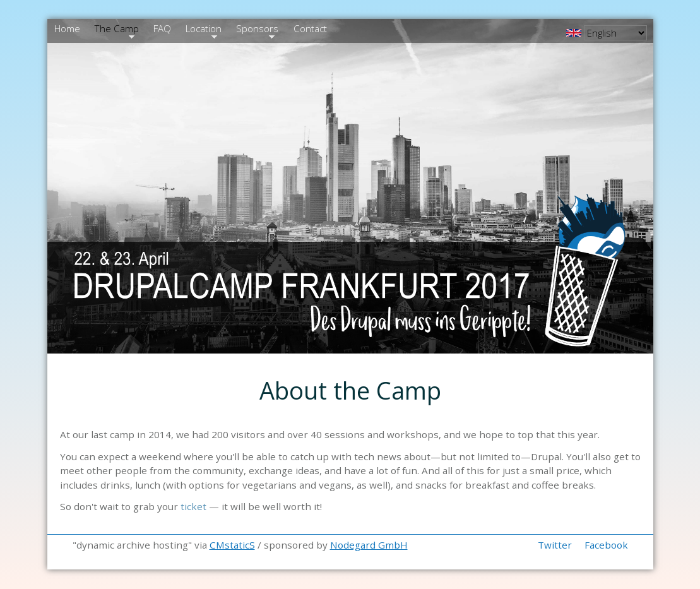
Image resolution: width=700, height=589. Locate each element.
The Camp (116, 30)
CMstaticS (232, 545)
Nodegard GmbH (369, 545)
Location (203, 30)
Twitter (555, 545)
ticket (193, 506)
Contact (310, 28)
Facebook (606, 545)
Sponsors (256, 30)
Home (67, 28)
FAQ (162, 28)
